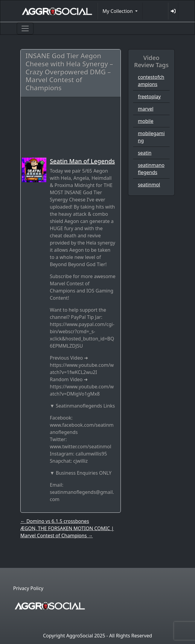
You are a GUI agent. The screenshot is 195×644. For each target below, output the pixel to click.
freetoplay (149, 96)
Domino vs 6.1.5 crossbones (55, 521)
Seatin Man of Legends (83, 161)
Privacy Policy (28, 588)
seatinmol (149, 185)
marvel (146, 109)
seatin (145, 153)
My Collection (118, 11)
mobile (146, 121)
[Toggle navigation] (25, 28)
